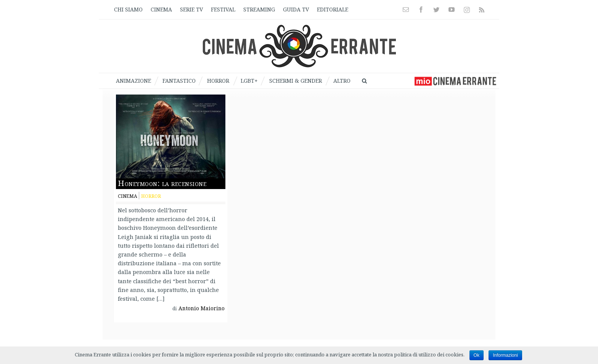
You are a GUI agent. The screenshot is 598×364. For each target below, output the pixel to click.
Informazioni (505, 355)
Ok (477, 355)
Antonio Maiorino (202, 308)
